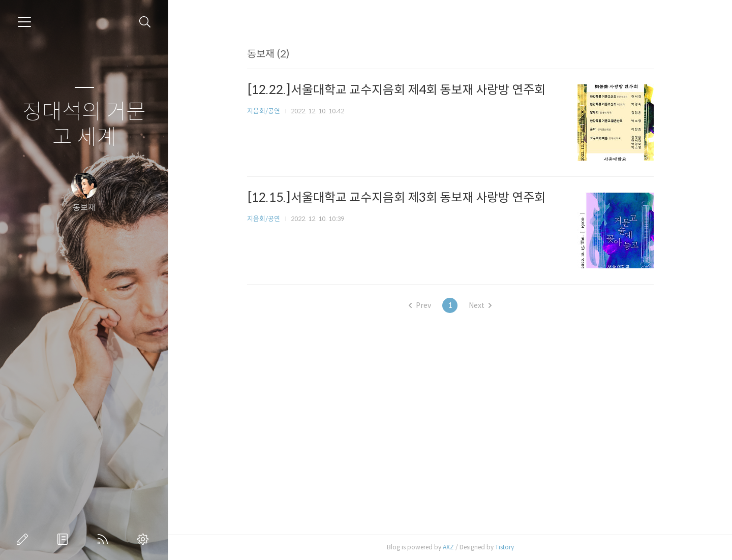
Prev (420, 305)
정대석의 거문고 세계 (84, 125)
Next (480, 305)
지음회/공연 (264, 111)
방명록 (65, 539)
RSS (105, 539)
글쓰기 (24, 539)
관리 (145, 539)
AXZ (448, 547)
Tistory (505, 547)
